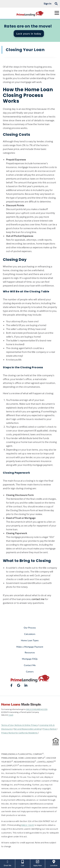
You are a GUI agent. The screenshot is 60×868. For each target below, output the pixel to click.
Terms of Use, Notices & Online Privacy (20, 725)
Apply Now (38, 863)
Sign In (48, 4)
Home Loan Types (30, 640)
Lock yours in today (29, 34)
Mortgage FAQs (30, 659)
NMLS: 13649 (28, 825)
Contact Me (30, 665)
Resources (30, 652)
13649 (11, 715)
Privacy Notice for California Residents (20, 733)
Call (23, 863)
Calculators (30, 634)
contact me (38, 599)
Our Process (30, 628)
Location (54, 863)
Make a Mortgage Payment (30, 647)
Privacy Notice (50, 729)
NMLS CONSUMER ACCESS (37, 709)
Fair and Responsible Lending (28, 729)
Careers (30, 672)
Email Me (8, 863)
